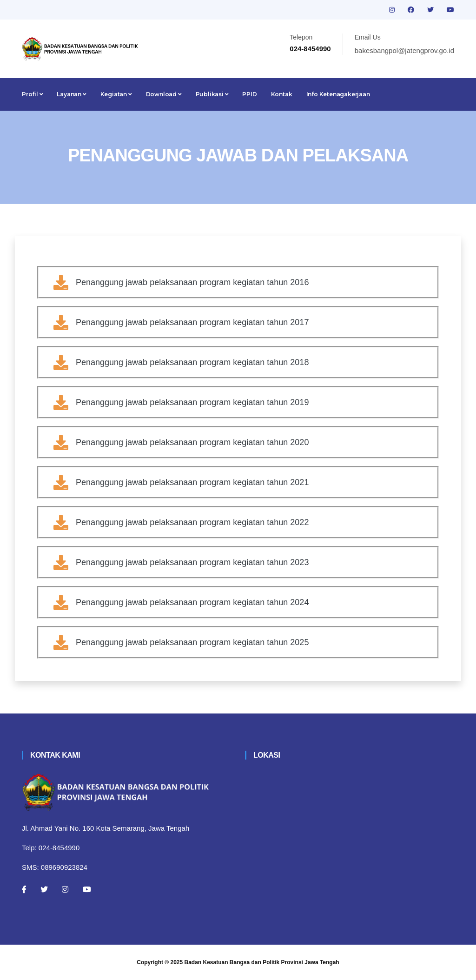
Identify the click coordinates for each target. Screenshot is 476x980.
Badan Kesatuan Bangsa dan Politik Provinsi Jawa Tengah (262, 962)
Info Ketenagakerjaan (338, 94)
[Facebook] (24, 889)
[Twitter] (44, 889)
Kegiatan (116, 94)
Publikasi (212, 94)
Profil (32, 94)
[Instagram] (65, 889)
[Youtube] (87, 889)
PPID (249, 94)
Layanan (71, 94)
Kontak (282, 94)
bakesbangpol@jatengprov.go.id (404, 50)
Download (164, 94)
